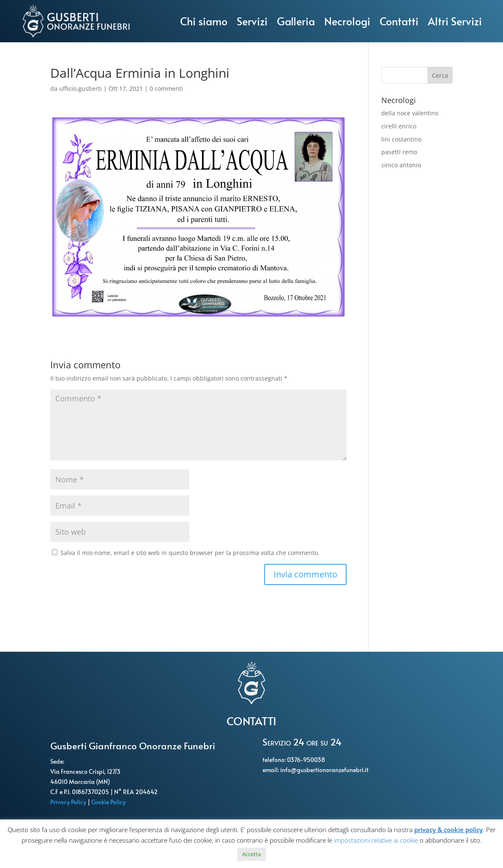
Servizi (252, 21)
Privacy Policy (69, 802)
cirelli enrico (399, 126)
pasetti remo (399, 152)
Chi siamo (204, 21)
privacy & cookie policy (448, 830)
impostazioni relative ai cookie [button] (376, 840)
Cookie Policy (109, 802)
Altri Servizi (455, 21)
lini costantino (401, 139)
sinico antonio (401, 165)
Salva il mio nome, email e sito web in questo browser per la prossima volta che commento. (190, 553)
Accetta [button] (251, 854)
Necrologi (347, 21)
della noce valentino (410, 113)
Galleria (296, 21)
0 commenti (166, 88)
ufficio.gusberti (81, 88)
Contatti (399, 21)
